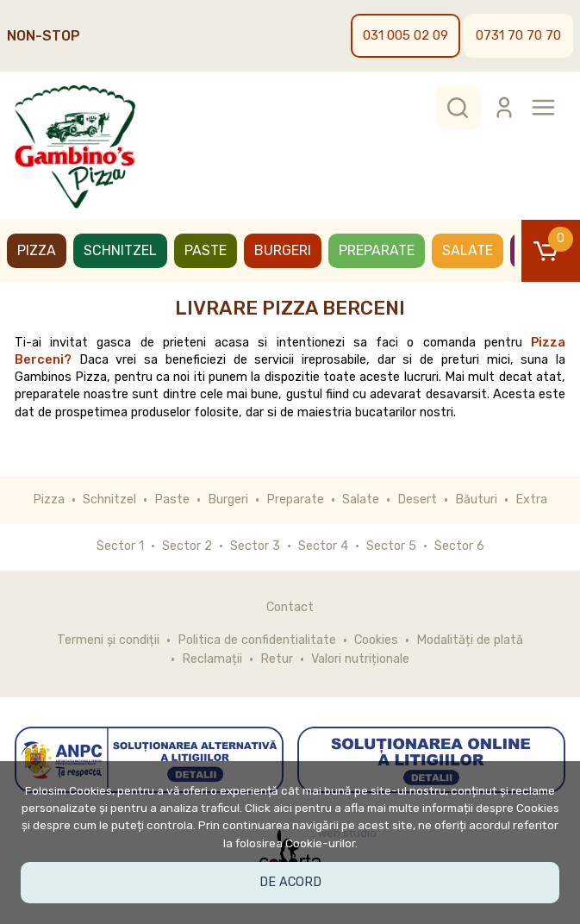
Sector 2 (187, 546)
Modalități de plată (470, 640)
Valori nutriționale (360, 659)
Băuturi (476, 499)
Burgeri (283, 250)
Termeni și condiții (108, 640)
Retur (277, 659)
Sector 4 (323, 546)
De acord (290, 882)
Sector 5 (391, 546)
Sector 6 (459, 546)
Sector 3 (255, 546)
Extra (531, 499)
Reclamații (212, 659)
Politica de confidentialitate (257, 640)
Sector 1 (120, 546)
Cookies (376, 640)
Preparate (377, 250)
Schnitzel (120, 250)
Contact (290, 607)
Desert (417, 499)
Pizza (37, 250)
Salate (468, 250)
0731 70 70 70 (518, 35)
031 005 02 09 (405, 35)
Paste (206, 250)
